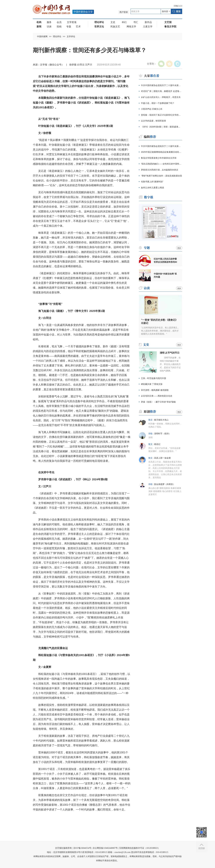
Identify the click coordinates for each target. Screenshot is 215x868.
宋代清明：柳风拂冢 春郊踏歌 (155, 390)
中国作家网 (42, 36)
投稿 (59, 27)
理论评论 (57, 36)
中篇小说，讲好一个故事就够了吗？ (158, 103)
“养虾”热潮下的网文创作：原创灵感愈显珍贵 (161, 176)
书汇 (136, 22)
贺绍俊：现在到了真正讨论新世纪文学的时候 (162, 115)
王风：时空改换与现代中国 (153, 378)
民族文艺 (115, 27)
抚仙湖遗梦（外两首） (165, 484)
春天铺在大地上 (161, 420)
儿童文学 (148, 27)
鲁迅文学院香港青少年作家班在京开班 (159, 158)
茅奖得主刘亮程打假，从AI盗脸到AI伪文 (160, 170)
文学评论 (71, 36)
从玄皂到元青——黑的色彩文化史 (157, 396)
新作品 (148, 22)
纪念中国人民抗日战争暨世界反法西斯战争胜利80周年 (165, 260)
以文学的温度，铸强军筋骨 (153, 121)
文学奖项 (72, 22)
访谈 (49, 27)
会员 (59, 22)
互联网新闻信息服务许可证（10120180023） (140, 848)
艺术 (78, 27)
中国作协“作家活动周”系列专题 (165, 275)
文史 (113, 22)
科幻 (124, 22)
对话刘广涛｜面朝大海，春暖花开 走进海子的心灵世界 (162, 91)
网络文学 (131, 27)
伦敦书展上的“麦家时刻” (152, 182)
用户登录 (124, 12)
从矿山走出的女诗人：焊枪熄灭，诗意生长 (161, 97)
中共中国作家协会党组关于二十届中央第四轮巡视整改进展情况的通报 (162, 85)
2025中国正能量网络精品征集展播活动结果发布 (162, 152)
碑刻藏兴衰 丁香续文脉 (152, 384)
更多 (179, 248)
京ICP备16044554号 (82, 848)
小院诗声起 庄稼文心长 (152, 109)
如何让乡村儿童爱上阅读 (152, 188)
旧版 (178, 6)
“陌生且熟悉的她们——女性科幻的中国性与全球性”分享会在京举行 (162, 164)
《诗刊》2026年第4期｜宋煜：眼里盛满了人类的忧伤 (162, 127)
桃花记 (157, 444)
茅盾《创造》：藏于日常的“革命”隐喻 (158, 402)
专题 (69, 27)
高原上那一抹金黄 (162, 458)
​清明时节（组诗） (162, 434)
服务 (49, 22)
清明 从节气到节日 (170, 353)
